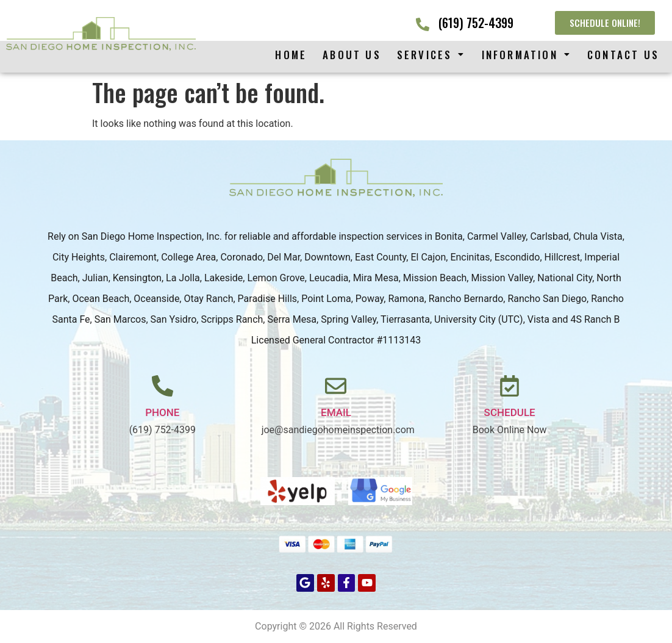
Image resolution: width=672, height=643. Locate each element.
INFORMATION (527, 55)
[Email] (336, 386)
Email (336, 412)
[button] (431, 55)
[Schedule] (509, 386)
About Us (352, 55)
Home (291, 55)
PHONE (162, 412)
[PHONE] (163, 386)
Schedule (510, 412)
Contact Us (623, 55)
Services (431, 55)
